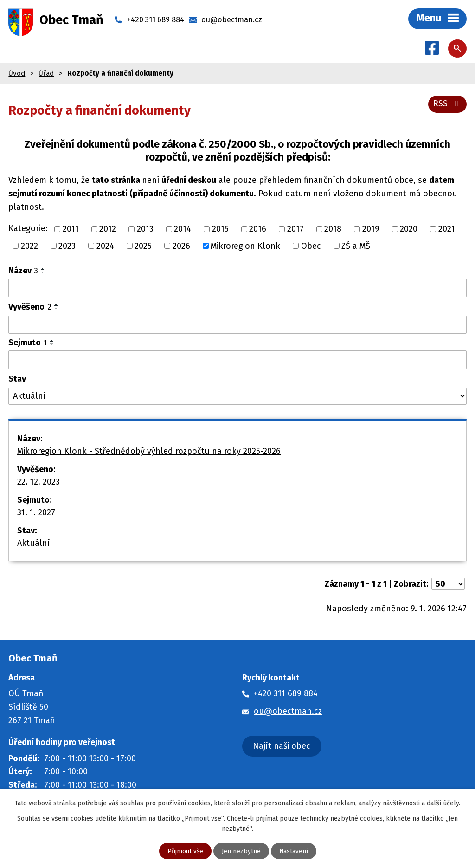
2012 (108, 229)
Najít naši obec (282, 746)
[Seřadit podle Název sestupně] (43, 273)
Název (23, 272)
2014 (183, 229)
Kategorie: (28, 229)
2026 (181, 246)
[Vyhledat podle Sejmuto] (237, 361)
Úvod (17, 74)
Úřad (46, 74)
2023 (67, 246)
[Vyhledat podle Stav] (237, 397)
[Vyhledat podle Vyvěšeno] (237, 326)
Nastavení (294, 851)
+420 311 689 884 (286, 694)
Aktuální (34, 544)
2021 (447, 229)
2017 (295, 229)
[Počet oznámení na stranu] (448, 585)
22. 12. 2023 (39, 483)
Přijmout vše (185, 851)
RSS (447, 104)
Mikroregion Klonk (245, 246)
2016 (258, 229)
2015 (220, 229)
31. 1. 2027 (36, 513)
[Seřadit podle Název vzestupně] (43, 270)
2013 (145, 229)
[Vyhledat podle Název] (237, 289)
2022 (29, 246)
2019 (371, 229)
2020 (409, 229)
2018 (333, 229)
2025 (143, 246)
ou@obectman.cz (288, 712)
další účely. (443, 803)
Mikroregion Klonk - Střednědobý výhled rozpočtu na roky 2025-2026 (149, 452)
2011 (71, 229)
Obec (311, 246)
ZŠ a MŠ (356, 246)
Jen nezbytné (241, 851)
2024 (105, 246)
